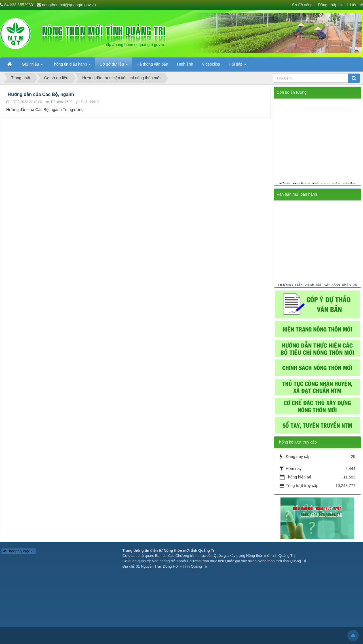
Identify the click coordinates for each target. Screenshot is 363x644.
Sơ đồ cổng (302, 5)
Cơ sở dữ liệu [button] (114, 66)
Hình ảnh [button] (185, 64)
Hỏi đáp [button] (238, 66)
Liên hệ (356, 5)
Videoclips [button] (211, 64)
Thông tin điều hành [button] (71, 66)
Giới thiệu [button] (32, 66)
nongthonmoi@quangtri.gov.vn (69, 5)
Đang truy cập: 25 (19, 551)
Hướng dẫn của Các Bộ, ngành (41, 94)
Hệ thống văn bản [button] (152, 64)
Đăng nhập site (331, 5)
